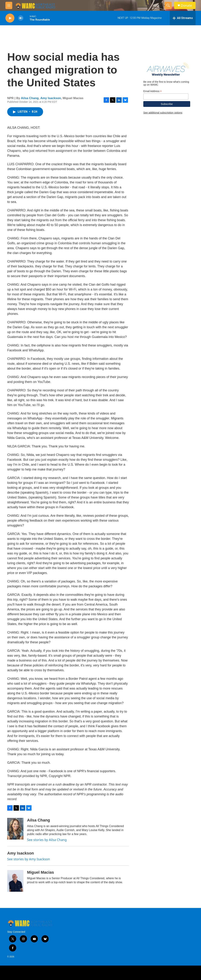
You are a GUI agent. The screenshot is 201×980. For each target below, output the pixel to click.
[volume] (21, 18)
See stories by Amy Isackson (29, 859)
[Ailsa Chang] (15, 829)
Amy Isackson (51, 98)
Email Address (153, 91)
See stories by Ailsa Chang (47, 840)
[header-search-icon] (168, 5)
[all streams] (183, 18)
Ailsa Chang (30, 98)
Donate (186, 6)
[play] (10, 18)
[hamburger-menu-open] (9, 5)
